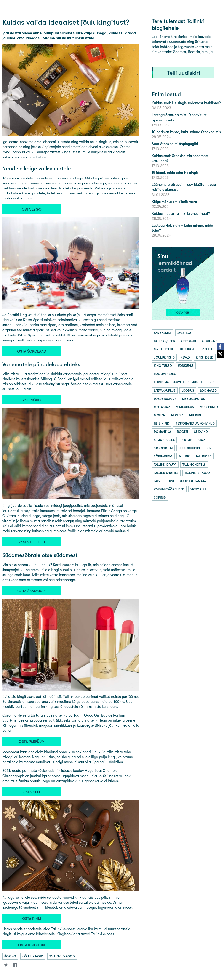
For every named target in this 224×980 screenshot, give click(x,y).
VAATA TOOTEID (32, 542)
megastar (162, 407)
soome (186, 440)
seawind (201, 432)
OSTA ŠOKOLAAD (32, 351)
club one (209, 341)
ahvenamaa (163, 333)
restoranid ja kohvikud (195, 423)
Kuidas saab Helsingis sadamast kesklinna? (186, 103)
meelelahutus (193, 399)
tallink (184, 456)
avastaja (184, 333)
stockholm (163, 448)
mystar (160, 415)
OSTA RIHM (32, 919)
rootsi (183, 432)
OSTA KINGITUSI (32, 945)
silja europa (164, 440)
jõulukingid (33, 956)
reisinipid (162, 423)
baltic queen (164, 341)
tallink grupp (165, 465)
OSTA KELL (32, 792)
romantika (162, 432)
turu (170, 481)
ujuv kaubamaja (193, 481)
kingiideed (205, 357)
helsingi (187, 349)
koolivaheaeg (165, 374)
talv (157, 481)
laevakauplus (165, 390)
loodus (188, 390)
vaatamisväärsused (169, 489)
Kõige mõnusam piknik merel (175, 202)
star (201, 440)
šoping (10, 956)
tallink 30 (204, 456)
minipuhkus (185, 407)
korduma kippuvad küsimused (178, 382)
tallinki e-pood (62, 956)
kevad (185, 357)
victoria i (198, 489)
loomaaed (208, 390)
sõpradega (163, 456)
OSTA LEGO (32, 209)
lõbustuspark (165, 399)
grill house (164, 349)
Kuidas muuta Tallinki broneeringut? (181, 214)
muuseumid (209, 407)
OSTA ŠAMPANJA (32, 591)
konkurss (186, 366)
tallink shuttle (166, 473)
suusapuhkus (189, 448)
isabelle (206, 349)
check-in (188, 341)
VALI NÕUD (32, 400)
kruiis (213, 382)
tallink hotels (194, 465)
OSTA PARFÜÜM (32, 742)
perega (177, 415)
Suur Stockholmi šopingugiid (175, 144)
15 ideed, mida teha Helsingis (175, 173)
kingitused (163, 366)
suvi (209, 448)
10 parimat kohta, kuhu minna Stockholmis (186, 132)
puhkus (195, 415)
